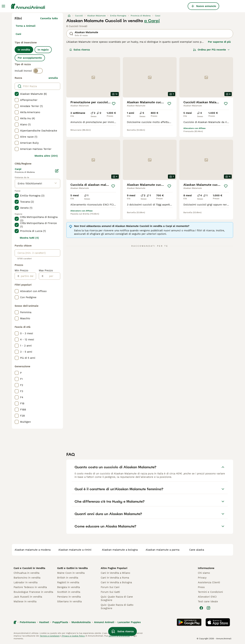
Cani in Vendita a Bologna (116, 582)
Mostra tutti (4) (29, 238)
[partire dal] (28, 276)
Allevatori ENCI (207, 597)
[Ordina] (211, 50)
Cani (18, 34)
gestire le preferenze (119, 636)
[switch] (38, 71)
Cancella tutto (49, 18)
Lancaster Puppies (129, 622)
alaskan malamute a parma (162, 550)
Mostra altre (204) (46, 156)
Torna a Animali (26, 26)
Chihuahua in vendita (26, 573)
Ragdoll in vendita (68, 582)
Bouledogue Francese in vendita (33, 592)
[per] (52, 276)
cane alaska (197, 550)
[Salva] (114, 104)
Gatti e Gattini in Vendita (72, 568)
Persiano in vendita (69, 597)
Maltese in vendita (25, 601)
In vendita (24, 50)
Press (201, 587)
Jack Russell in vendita (28, 597)
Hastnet (44, 622)
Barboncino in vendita (27, 578)
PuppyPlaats (60, 622)
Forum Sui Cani (110, 587)
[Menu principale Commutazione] (3, 6)
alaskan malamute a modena (33, 550)
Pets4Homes (28, 622)
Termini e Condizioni (210, 592)
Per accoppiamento (30, 58)
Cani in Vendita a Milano (115, 573)
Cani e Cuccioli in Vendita (29, 568)
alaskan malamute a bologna (120, 550)
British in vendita (68, 578)
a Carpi (152, 21)
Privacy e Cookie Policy (73, 636)
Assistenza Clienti (209, 582)
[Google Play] (189, 622)
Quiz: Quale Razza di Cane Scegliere (117, 598)
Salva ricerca (80, 50)
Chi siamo (204, 573)
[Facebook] (201, 608)
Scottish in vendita (69, 592)
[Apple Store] (218, 622)
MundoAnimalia (81, 622)
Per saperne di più (219, 42)
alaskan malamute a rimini (75, 550)
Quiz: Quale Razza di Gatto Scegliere (117, 607)
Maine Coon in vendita (71, 573)
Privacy (202, 578)
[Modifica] (57, 171)
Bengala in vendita (68, 587)
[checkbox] (17, 94)
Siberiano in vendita (69, 601)
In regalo (43, 50)
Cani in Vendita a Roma (115, 578)
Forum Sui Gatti (110, 592)
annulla (53, 78)
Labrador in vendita (26, 582)
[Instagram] (208, 608)
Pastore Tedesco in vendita (30, 587)
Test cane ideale (208, 601)
